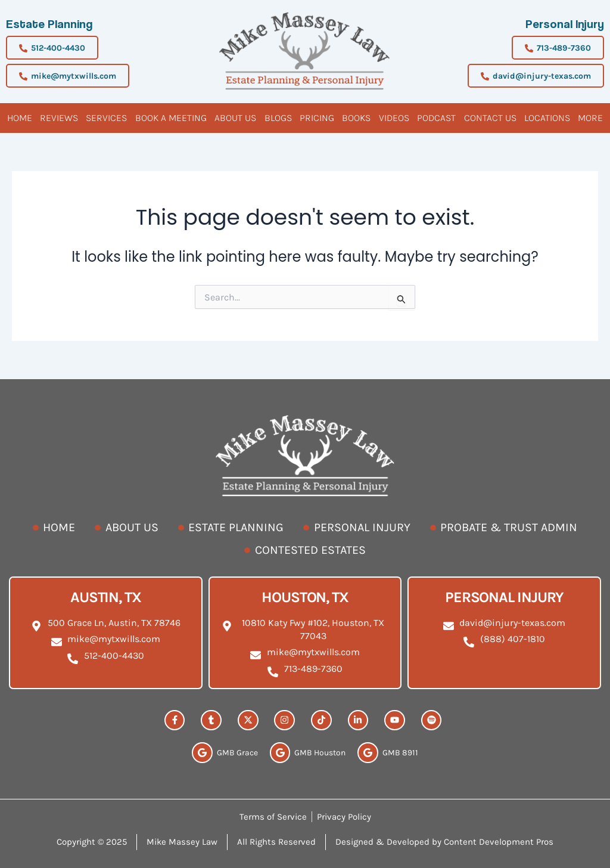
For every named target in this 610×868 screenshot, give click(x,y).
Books (356, 118)
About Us (235, 118)
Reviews (59, 118)
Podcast (436, 118)
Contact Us (490, 118)
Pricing (317, 118)
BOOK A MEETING (171, 118)
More (590, 118)
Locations (547, 118)
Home (20, 118)
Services (106, 118)
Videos (394, 118)
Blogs (278, 118)
